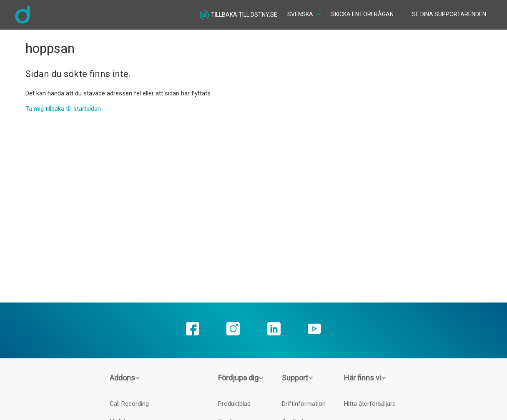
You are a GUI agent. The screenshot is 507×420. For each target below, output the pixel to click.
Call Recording (129, 404)
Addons (125, 378)
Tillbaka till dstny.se (238, 15)
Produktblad (234, 404)
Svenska (301, 14)
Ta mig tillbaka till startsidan (63, 109)
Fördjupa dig (241, 378)
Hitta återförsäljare (370, 404)
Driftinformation (304, 404)
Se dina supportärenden (449, 14)
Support (297, 378)
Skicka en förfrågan (362, 14)
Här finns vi (365, 378)
